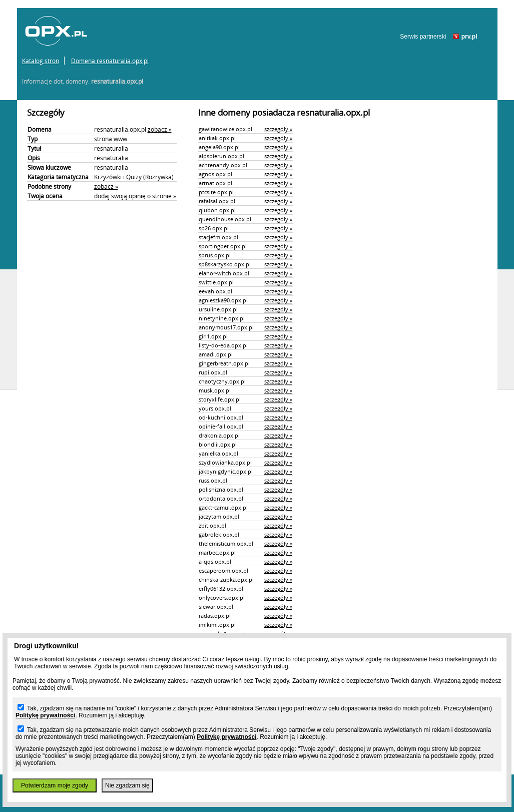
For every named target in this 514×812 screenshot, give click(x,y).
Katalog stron (41, 61)
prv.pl (469, 37)
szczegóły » (278, 129)
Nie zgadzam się (127, 785)
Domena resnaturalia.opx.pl (110, 61)
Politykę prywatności (45, 715)
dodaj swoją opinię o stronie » (135, 196)
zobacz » (160, 129)
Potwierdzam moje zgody (55, 785)
